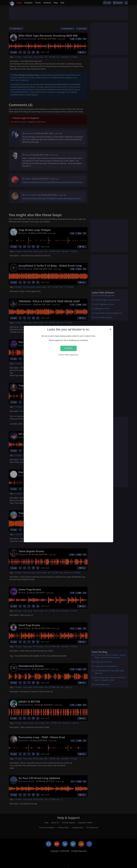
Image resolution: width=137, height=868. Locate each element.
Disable (68, 348)
